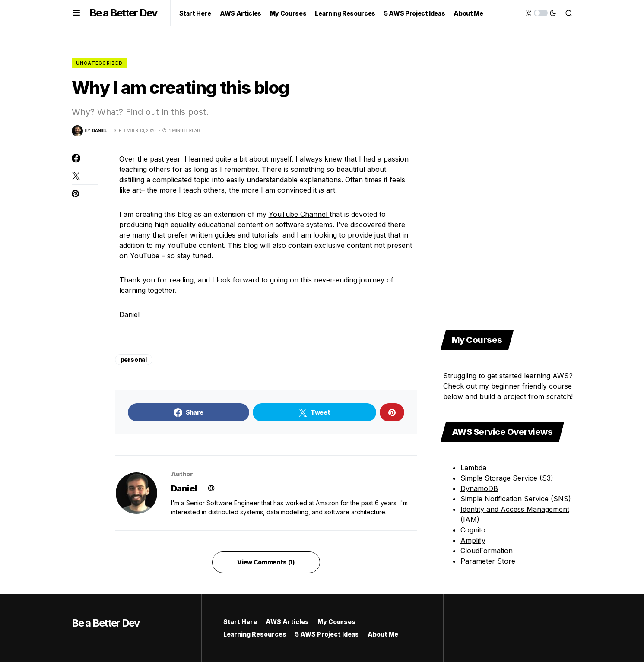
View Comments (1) (266, 562)
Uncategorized (99, 63)
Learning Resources (255, 634)
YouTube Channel (299, 214)
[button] (76, 13)
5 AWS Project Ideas (327, 634)
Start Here (240, 622)
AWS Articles (287, 622)
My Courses (336, 622)
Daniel (184, 488)
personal (134, 360)
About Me (383, 634)
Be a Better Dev (123, 13)
